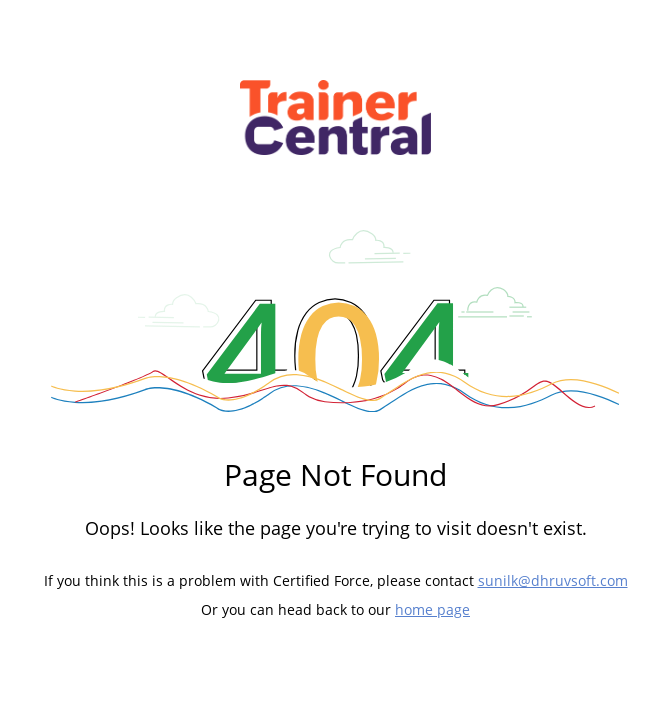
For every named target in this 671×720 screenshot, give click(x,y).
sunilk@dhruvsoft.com (553, 580)
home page (432, 609)
